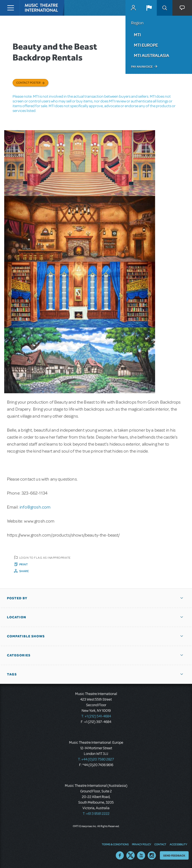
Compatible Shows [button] (26, 636)
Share (24, 571)
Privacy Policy (141, 844)
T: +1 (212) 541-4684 (96, 716)
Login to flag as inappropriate (45, 558)
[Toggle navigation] (10, 8)
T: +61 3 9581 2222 (96, 814)
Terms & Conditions (115, 844)
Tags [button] (12, 674)
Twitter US (131, 855)
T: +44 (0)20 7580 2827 (96, 759)
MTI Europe (146, 45)
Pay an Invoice (142, 67)
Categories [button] (19, 655)
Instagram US (152, 855)
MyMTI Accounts (133, 8)
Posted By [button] (17, 598)
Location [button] (17, 617)
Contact (160, 844)
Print (24, 564)
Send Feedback (174, 855)
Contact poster (28, 83)
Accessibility (178, 844)
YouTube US (141, 855)
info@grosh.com (35, 507)
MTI (137, 35)
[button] (149, 8)
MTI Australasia (151, 55)
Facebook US (120, 855)
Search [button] (165, 8)
